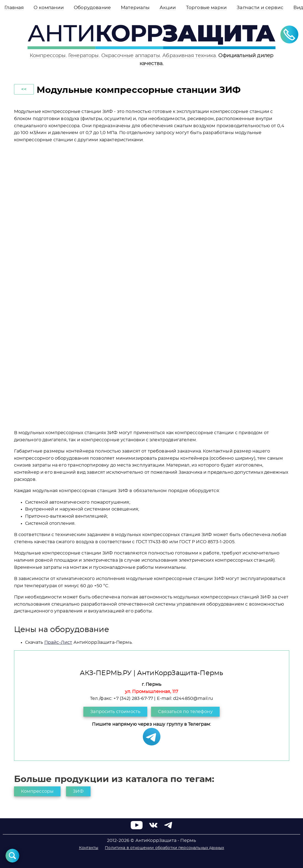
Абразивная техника (189, 56)
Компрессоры (48, 56)
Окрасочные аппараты (131, 56)
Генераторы (84, 56)
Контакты (89, 848)
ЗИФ (78, 791)
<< (24, 89)
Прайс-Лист (58, 642)
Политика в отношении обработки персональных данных (164, 848)
